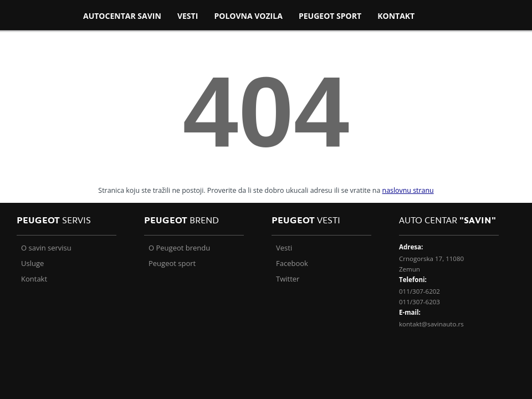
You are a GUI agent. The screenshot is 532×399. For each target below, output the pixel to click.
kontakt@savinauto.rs (431, 324)
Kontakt (396, 16)
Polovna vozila (248, 16)
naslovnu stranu (408, 190)
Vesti (284, 248)
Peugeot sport (172, 263)
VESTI (188, 16)
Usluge (32, 263)
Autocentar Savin (122, 16)
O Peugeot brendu (179, 248)
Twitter (288, 279)
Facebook (292, 263)
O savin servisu (46, 248)
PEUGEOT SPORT (330, 16)
